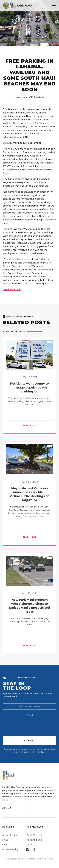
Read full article (12, 289)
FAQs (5, 840)
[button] (53, 6)
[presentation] (27, 727)
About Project (10, 835)
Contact (31, 845)
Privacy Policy (10, 849)
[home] (18, 6)
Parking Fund (34, 840)
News (6, 845)
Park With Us (34, 835)
